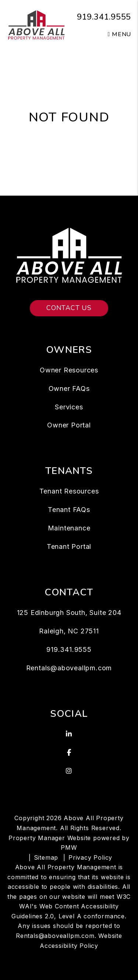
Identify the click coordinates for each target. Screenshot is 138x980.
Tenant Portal (69, 546)
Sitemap (46, 857)
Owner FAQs (69, 388)
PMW (69, 847)
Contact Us (69, 308)
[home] (36, 24)
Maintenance (69, 528)
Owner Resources (69, 370)
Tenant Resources (69, 491)
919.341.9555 (104, 17)
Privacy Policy (90, 857)
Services (69, 407)
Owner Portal (69, 425)
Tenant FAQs (69, 510)
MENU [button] (120, 34)
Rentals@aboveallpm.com (69, 668)
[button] (69, 734)
